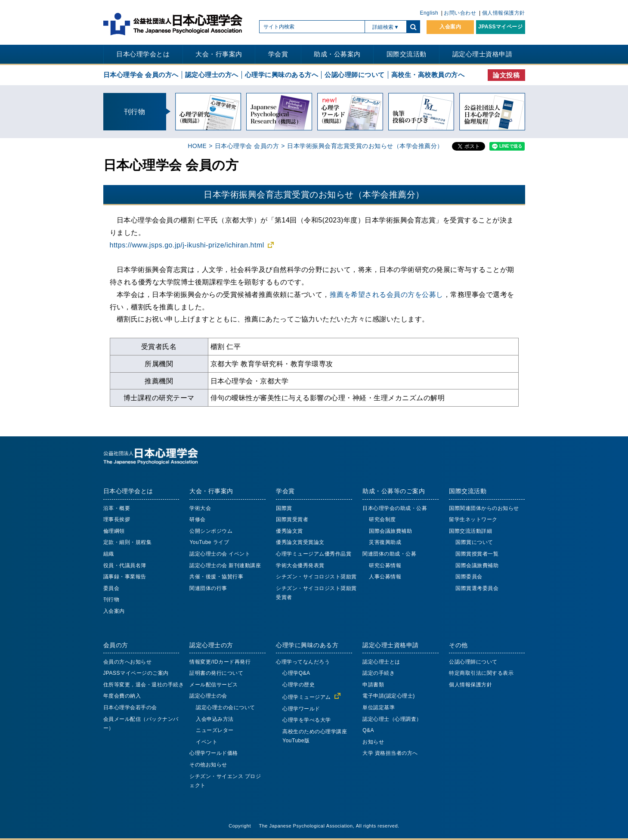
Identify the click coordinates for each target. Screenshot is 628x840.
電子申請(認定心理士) (389, 696)
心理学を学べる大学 (307, 720)
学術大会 (200, 508)
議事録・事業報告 (125, 577)
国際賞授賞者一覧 (477, 554)
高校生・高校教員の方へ (428, 75)
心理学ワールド (301, 709)
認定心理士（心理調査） (392, 719)
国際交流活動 (407, 54)
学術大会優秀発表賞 (300, 565)
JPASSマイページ (500, 27)
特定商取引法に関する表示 (481, 673)
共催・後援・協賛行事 (216, 577)
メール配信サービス (214, 685)
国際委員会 (469, 577)
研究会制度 (382, 519)
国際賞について (474, 542)
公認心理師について (355, 75)
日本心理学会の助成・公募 (395, 508)
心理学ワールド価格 (214, 753)
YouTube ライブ (209, 542)
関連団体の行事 (208, 588)
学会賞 (278, 54)
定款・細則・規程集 (128, 542)
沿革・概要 (117, 508)
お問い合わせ (460, 13)
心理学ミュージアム (307, 697)
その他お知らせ (208, 765)
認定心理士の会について (226, 707)
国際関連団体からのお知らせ (484, 508)
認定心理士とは (381, 662)
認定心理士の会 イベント (220, 554)
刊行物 (111, 599)
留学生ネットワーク (473, 519)
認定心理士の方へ (212, 75)
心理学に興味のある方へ (282, 75)
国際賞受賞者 (292, 519)
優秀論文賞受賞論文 (300, 542)
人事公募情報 (385, 577)
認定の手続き (379, 673)
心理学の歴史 (299, 685)
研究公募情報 (385, 565)
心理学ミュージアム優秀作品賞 (314, 554)
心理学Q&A (296, 673)
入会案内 (450, 27)
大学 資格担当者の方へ (390, 753)
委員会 (111, 588)
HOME (197, 146)
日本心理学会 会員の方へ (141, 75)
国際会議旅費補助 (390, 531)
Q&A (368, 730)
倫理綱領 (114, 531)
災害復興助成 (385, 542)
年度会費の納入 (122, 696)
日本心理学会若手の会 (130, 707)
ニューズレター (215, 730)
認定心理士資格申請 (483, 54)
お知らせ (373, 742)
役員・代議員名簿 (125, 565)
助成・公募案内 (337, 54)
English (429, 13)
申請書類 (373, 685)
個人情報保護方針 (504, 13)
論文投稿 (506, 75)
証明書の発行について (216, 673)
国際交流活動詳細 (470, 531)
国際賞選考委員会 (477, 588)
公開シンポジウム (211, 531)
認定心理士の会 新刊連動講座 (225, 565)
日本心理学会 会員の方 (247, 146)
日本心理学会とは (143, 54)
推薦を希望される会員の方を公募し (387, 294)
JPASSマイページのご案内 (136, 673)
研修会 (198, 519)
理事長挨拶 (117, 519)
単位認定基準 (379, 707)
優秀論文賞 (289, 531)
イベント (207, 742)
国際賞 (284, 508)
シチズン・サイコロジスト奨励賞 (316, 577)
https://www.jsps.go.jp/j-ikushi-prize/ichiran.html (187, 245)
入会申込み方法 (215, 719)
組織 (109, 554)
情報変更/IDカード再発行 (220, 662)
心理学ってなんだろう (303, 662)
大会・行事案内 (219, 54)
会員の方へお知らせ (128, 662)
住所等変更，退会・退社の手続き (144, 685)
